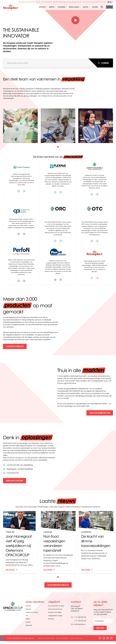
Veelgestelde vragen (55, 616)
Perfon (28, 619)
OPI (27, 616)
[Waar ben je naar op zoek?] (101, 63)
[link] (20, 542)
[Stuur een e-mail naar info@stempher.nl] (78, 624)
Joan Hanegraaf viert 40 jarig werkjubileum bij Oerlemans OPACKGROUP (19, 546)
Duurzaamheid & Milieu (56, 606)
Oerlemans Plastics (32, 612)
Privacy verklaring (62, 638)
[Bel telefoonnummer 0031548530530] (78, 617)
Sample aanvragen (55, 612)
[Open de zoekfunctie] (102, 7)
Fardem (28, 606)
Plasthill (28, 622)
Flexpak (28, 609)
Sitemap (51, 619)
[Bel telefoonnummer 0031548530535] (78, 621)
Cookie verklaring (76, 638)
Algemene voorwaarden (46, 638)
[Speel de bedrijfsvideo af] (19, 191)
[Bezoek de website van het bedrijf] (24, 191)
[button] (109, 7)
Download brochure (55, 609)
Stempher (29, 625)
